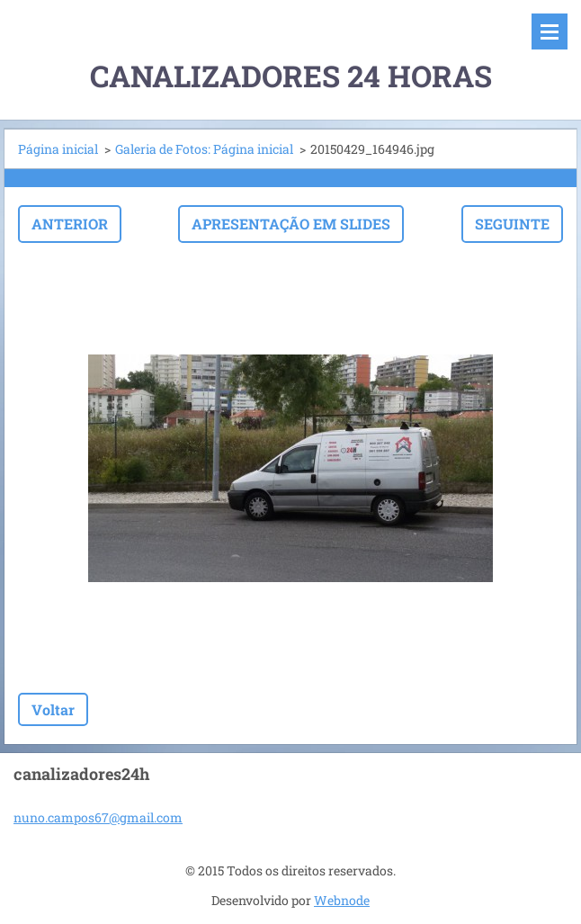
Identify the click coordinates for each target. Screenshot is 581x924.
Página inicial (58, 149)
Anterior (70, 224)
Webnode (342, 900)
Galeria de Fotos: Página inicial (204, 149)
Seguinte (512, 224)
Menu (550, 31)
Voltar (53, 709)
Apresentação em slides (291, 224)
